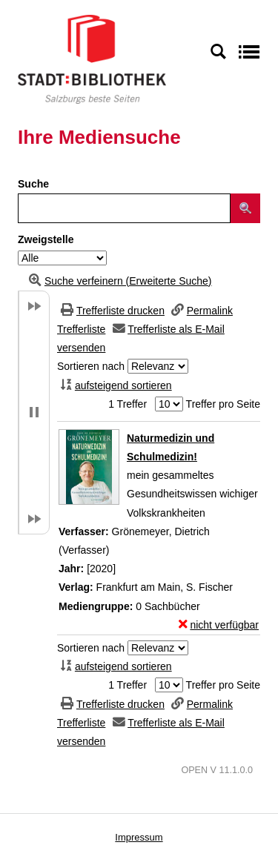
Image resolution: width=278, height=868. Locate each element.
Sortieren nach (91, 366)
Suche (33, 184)
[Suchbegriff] (124, 208)
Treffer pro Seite (223, 404)
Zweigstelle (46, 239)
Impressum (139, 837)
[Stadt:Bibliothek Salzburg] (92, 59)
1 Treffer (128, 404)
